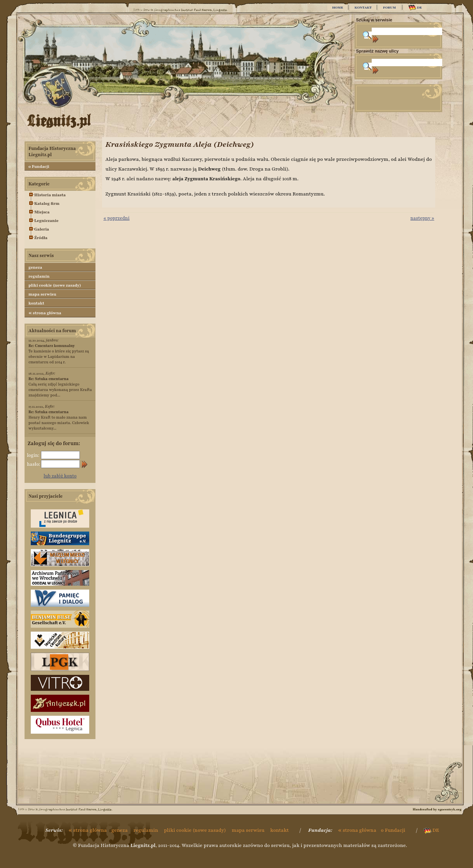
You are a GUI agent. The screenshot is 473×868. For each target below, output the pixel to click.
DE (415, 8)
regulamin (39, 276)
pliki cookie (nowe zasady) (55, 285)
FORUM (389, 7)
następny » (422, 218)
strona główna (45, 313)
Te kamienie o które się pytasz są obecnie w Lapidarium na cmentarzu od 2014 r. (59, 354)
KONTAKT (363, 7)
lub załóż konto (60, 476)
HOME (337, 7)
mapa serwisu (42, 294)
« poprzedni (116, 218)
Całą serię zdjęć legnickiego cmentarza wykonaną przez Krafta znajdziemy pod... (60, 387)
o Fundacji (39, 166)
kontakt (36, 303)
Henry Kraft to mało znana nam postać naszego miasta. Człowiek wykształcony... (59, 420)
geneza (35, 267)
